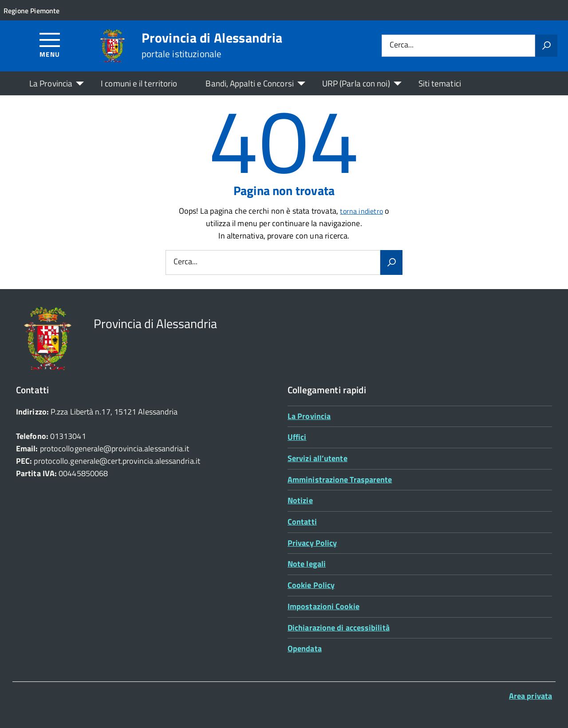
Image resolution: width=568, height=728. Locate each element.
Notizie (300, 500)
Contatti (302, 522)
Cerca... (402, 45)
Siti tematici (440, 83)
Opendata (305, 648)
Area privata (531, 696)
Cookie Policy (311, 585)
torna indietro (361, 211)
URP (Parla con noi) (356, 83)
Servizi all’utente (318, 458)
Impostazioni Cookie (323, 606)
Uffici (297, 437)
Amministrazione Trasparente (340, 479)
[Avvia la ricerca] (546, 46)
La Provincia (51, 83)
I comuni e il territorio (139, 83)
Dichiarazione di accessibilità (339, 628)
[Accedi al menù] (50, 45)
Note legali (307, 564)
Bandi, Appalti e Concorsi (249, 83)
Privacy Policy (312, 543)
